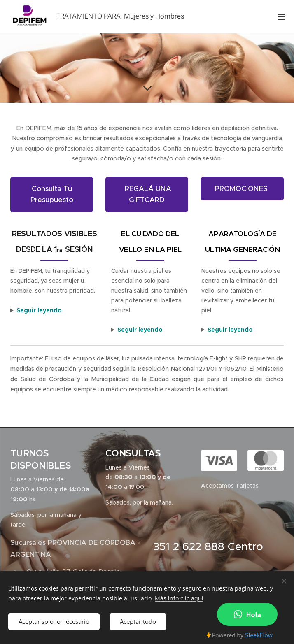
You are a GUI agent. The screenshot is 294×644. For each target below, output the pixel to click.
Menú (282, 17)
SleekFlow (259, 635)
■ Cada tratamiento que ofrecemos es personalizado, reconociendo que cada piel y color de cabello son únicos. (150, 330)
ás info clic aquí (182, 598)
